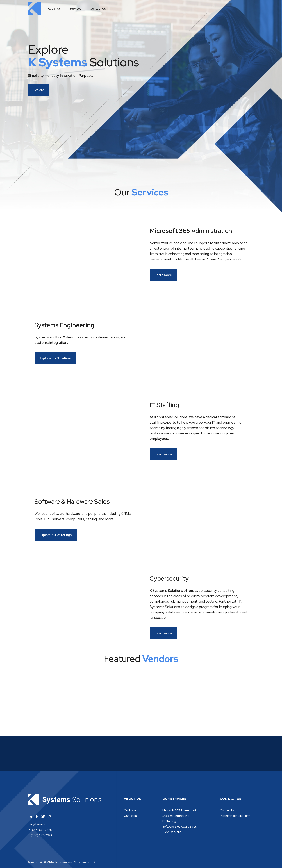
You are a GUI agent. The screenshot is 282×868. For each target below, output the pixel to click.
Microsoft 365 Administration (181, 810)
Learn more (167, 275)
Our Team (130, 816)
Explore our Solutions (60, 358)
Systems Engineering (176, 816)
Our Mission (131, 810)
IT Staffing (169, 821)
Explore (43, 90)
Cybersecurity (171, 832)
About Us (54, 9)
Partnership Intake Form (235, 816)
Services (75, 9)
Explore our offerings (60, 535)
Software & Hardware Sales (179, 827)
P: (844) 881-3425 (40, 830)
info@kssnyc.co (38, 824)
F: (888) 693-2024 (40, 835)
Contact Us (98, 9)
